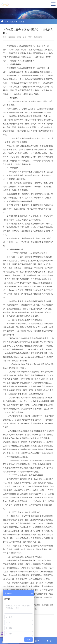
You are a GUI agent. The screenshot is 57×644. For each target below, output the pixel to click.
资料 (50, 641)
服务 (36, 641)
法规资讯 (14, 22)
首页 (7, 22)
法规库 (22, 22)
